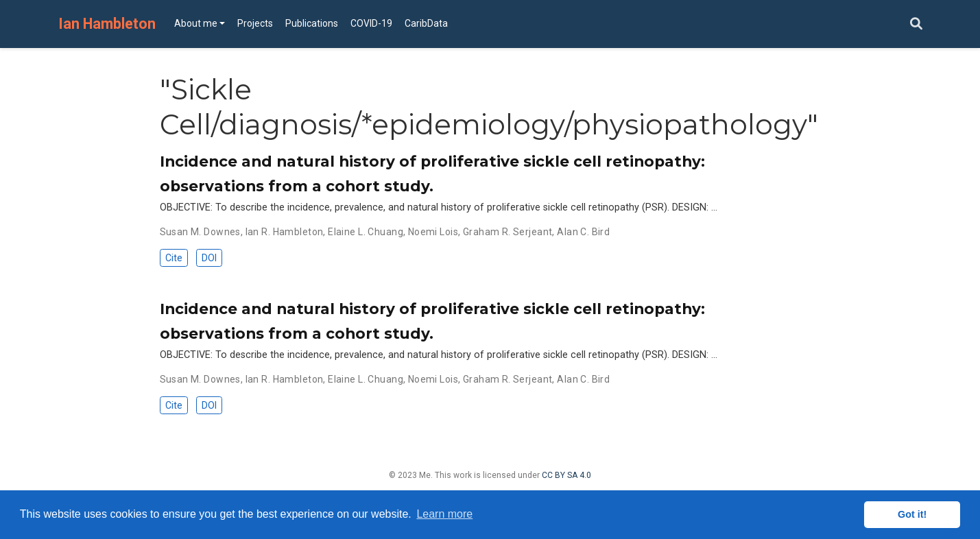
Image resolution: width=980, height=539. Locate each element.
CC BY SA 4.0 (566, 475)
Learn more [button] (444, 514)
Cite (174, 258)
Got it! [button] (912, 514)
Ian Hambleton (107, 24)
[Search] (916, 24)
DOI (209, 258)
